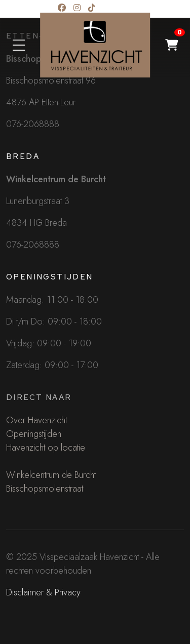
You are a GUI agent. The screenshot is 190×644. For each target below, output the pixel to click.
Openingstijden (34, 434)
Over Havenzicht (36, 420)
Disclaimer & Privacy (43, 592)
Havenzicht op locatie (46, 448)
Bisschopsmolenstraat (45, 489)
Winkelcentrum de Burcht (51, 475)
